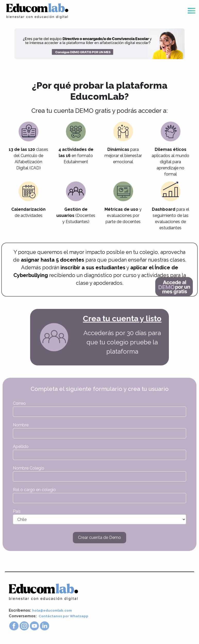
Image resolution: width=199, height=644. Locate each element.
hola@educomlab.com (54, 611)
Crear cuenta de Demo (99, 538)
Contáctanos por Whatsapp (66, 617)
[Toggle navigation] (192, 11)
